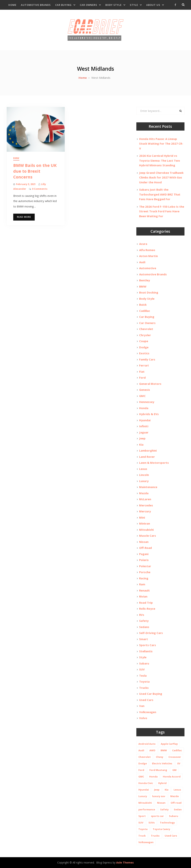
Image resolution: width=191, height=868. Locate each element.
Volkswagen (148, 712)
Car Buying (63, 5)
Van (142, 706)
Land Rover (147, 457)
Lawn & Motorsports (154, 463)
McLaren (145, 499)
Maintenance (148, 487)
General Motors (150, 384)
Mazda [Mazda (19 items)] (174, 796)
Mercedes (146, 505)
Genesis (145, 390)
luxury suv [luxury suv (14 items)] (159, 796)
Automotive (148, 268)
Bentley (145, 280)
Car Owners (89, 5)
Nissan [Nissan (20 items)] (161, 803)
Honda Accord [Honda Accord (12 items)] (172, 777)
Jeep (142, 438)
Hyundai (145, 420)
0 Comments (40, 189)
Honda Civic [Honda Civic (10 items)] (146, 783)
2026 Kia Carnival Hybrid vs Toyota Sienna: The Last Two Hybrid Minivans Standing (160, 160)
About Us (153, 5)
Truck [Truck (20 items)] (142, 836)
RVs (142, 615)
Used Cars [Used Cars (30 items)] (171, 836)
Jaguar (144, 432)
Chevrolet (146, 329)
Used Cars (146, 700)
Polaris (144, 560)
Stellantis (146, 651)
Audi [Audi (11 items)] (141, 750)
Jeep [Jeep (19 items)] (157, 790)
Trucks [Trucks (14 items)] (155, 836)
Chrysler (145, 335)
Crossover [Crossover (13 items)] (175, 757)
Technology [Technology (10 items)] (167, 823)
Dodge (144, 347)
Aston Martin (148, 256)
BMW (16, 158)
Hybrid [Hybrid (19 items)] (162, 783)
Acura (143, 244)
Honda (144, 408)
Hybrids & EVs (149, 414)
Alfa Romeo (147, 250)
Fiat (142, 372)
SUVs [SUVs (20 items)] (152, 823)
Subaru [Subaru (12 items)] (174, 816)
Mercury (145, 511)
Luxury (144, 481)
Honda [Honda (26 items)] (153, 777)
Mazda (144, 493)
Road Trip (146, 603)
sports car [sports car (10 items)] (157, 816)
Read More (24, 217)
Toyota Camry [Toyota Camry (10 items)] (161, 829)
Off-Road (145, 548)
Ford (142, 378)
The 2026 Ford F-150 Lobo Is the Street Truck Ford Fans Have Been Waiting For (162, 211)
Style (134, 5)
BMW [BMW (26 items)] (164, 750)
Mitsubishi (146, 530)
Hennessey (147, 402)
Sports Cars (148, 645)
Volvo (143, 718)
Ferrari (144, 365)
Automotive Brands (36, 5)
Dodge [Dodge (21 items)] (143, 763)
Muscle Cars (148, 536)
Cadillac (145, 311)
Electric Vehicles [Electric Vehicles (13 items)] (162, 763)
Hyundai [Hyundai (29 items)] (144, 790)
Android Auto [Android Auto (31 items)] (147, 744)
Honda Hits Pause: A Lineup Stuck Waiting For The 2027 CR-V (161, 144)
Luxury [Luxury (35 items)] (143, 796)
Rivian (143, 596)
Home (12, 5)
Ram (142, 584)
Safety (144, 621)
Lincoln (144, 475)
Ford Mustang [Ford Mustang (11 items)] (158, 770)
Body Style (113, 5)
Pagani (144, 554)
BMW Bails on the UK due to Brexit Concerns (35, 171)
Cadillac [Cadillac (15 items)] (177, 750)
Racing (144, 578)
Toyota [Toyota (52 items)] (143, 829)
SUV (142, 669)
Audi (142, 262)
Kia (141, 444)
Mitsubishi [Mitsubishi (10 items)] (145, 803)
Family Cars (147, 359)
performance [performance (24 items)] (147, 809)
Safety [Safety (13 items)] (164, 809)
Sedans (144, 627)
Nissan (144, 542)
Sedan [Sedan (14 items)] (178, 809)
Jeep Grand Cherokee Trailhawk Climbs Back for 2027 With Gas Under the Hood (161, 177)
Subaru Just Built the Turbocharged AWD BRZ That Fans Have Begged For (160, 194)
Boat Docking (149, 292)
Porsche (145, 572)
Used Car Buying (151, 694)
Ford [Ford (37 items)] (141, 770)
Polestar (145, 566)
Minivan (145, 523)
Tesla (143, 676)
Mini (142, 517)
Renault (144, 590)
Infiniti (144, 426)
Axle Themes (125, 862)
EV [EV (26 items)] (179, 763)
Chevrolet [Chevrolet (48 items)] (145, 757)
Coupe (144, 341)
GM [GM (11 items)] (174, 770)
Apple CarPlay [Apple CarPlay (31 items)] (169, 744)
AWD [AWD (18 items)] (152, 750)
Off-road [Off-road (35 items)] (176, 803)
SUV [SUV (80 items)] (141, 823)
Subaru (144, 663)
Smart (144, 639)
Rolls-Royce (147, 609)
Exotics (144, 353)
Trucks (144, 688)
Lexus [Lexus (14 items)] (177, 790)
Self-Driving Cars (151, 633)
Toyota (144, 681)
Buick (143, 305)
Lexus (143, 469)
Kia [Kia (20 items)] (167, 790)
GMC (142, 396)
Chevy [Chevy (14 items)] (160, 757)
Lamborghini (148, 450)
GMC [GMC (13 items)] (141, 777)
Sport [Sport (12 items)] (142, 816)
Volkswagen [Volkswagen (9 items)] (146, 842)
